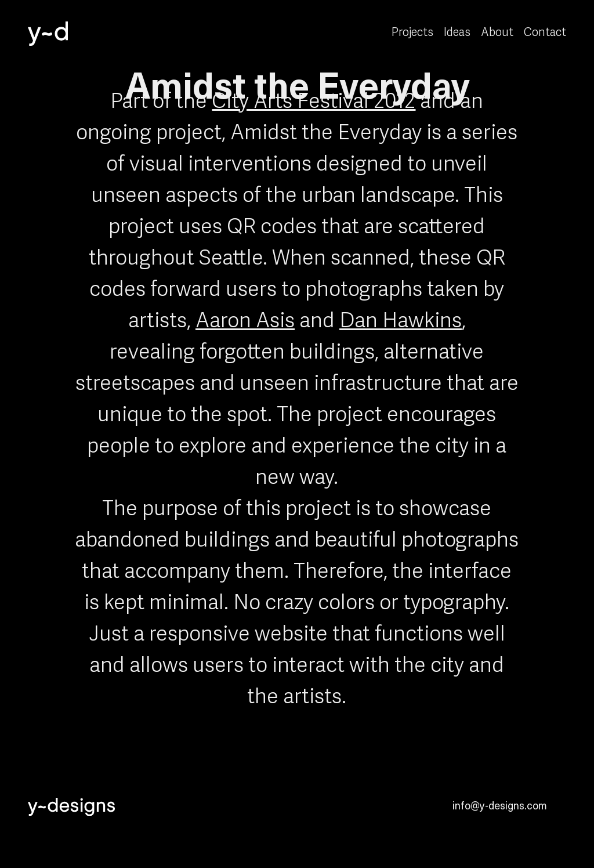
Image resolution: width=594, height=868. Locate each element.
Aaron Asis (245, 322)
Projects (412, 33)
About (497, 33)
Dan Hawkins (401, 322)
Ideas (457, 33)
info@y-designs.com (500, 805)
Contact (545, 33)
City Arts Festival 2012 (314, 102)
